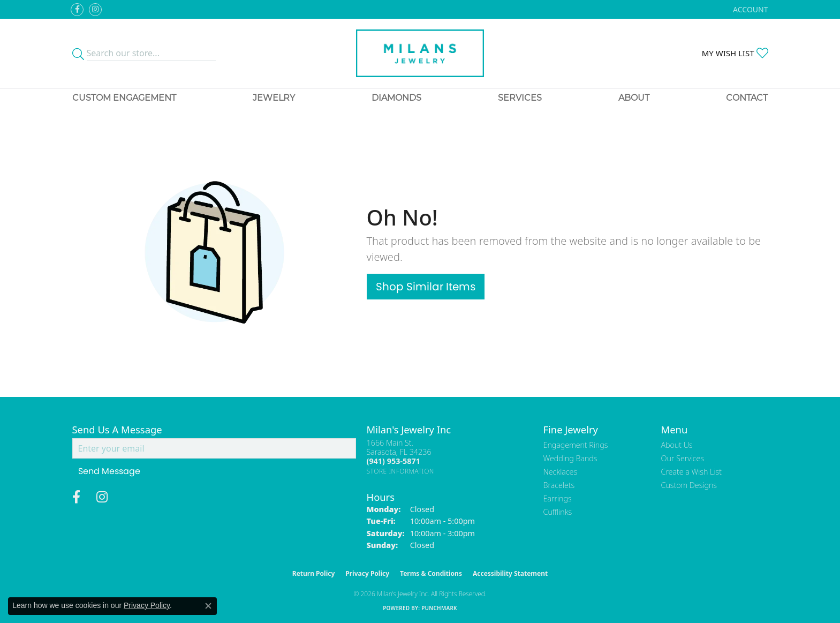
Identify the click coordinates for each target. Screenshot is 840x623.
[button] (749, 9)
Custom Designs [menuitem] (689, 485)
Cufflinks (558, 512)
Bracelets (559, 485)
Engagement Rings (576, 445)
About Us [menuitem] (677, 445)
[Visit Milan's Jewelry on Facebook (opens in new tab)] (77, 10)
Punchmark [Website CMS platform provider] (439, 608)
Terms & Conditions (431, 573)
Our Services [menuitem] (683, 458)
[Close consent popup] (208, 606)
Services (520, 98)
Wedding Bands (570, 458)
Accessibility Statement (510, 573)
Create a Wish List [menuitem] (691, 472)
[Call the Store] (393, 461)
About (634, 98)
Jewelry (274, 98)
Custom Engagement (124, 98)
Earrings (558, 498)
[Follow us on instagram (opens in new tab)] (95, 10)
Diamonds (396, 98)
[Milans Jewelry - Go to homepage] (420, 53)
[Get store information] (401, 471)
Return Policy (314, 573)
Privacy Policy (367, 573)
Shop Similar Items (426, 287)
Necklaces (561, 472)
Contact (747, 98)
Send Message (109, 471)
